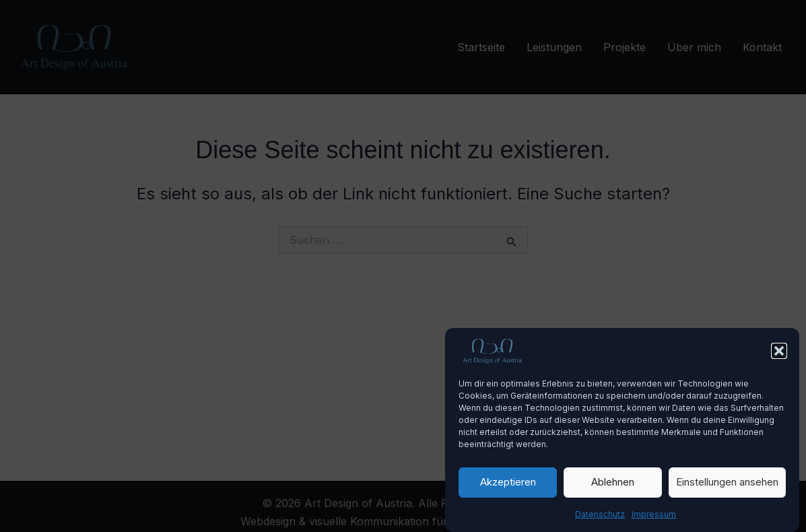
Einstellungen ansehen (727, 487)
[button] (779, 356)
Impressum (654, 520)
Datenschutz (600, 520)
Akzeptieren (508, 487)
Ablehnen (613, 487)
